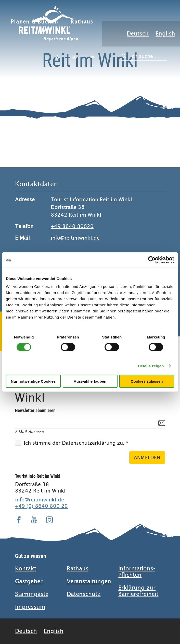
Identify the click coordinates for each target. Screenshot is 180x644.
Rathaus (82, 22)
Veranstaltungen (89, 581)
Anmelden (147, 457)
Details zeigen (151, 366)
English (165, 34)
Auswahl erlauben (90, 381)
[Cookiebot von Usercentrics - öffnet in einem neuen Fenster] (152, 260)
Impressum (30, 607)
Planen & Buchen (34, 22)
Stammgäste (32, 594)
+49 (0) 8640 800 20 (41, 506)
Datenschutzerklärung (89, 443)
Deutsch (138, 34)
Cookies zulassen (147, 381)
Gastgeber (29, 581)
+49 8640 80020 (72, 226)
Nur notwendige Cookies (33, 381)
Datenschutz (84, 594)
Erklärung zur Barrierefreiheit (138, 591)
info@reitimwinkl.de (75, 238)
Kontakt (26, 569)
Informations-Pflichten (137, 572)
